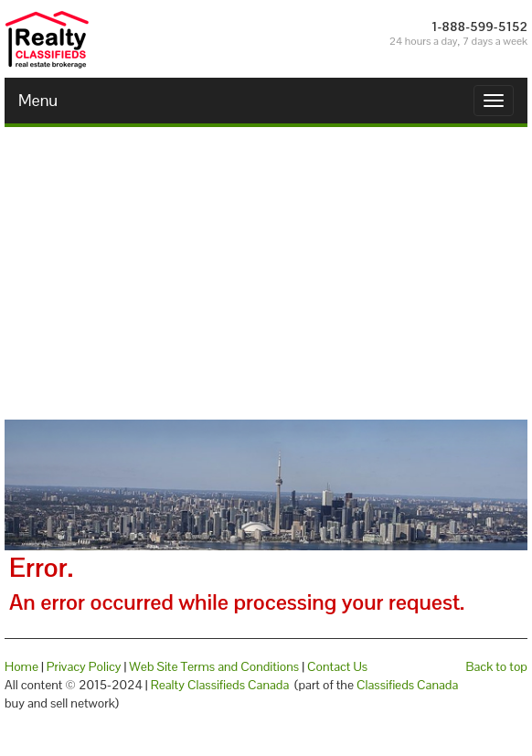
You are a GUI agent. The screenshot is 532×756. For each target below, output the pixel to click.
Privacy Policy (84, 666)
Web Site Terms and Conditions (214, 666)
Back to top (497, 666)
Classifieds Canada (407, 685)
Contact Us (337, 666)
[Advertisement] (266, 273)
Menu (38, 100)
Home (21, 666)
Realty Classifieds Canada (220, 685)
